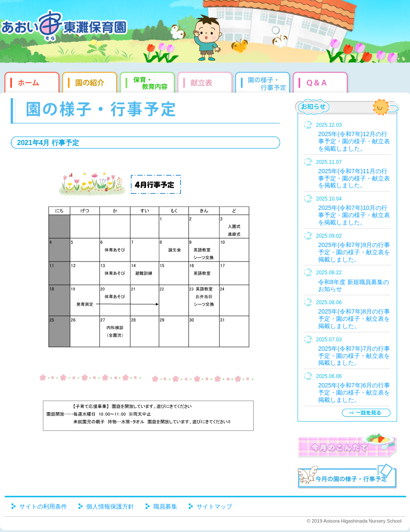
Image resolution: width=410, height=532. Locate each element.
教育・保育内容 (148, 81)
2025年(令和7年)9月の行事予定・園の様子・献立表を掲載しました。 (354, 252)
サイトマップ (214, 506)
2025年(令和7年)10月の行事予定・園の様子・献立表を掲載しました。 (354, 215)
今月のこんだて (347, 445)
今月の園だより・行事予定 (347, 477)
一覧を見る (366, 413)
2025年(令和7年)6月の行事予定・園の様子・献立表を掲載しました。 (354, 392)
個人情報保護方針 (110, 506)
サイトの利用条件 (43, 506)
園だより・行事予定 (264, 81)
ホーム (31, 81)
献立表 (206, 81)
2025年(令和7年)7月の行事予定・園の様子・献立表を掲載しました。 (354, 356)
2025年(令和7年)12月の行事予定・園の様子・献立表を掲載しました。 (354, 141)
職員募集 (165, 506)
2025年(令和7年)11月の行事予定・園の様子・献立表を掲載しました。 (354, 178)
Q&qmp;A (321, 81)
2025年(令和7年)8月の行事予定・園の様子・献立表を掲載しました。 (354, 319)
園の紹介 (91, 81)
